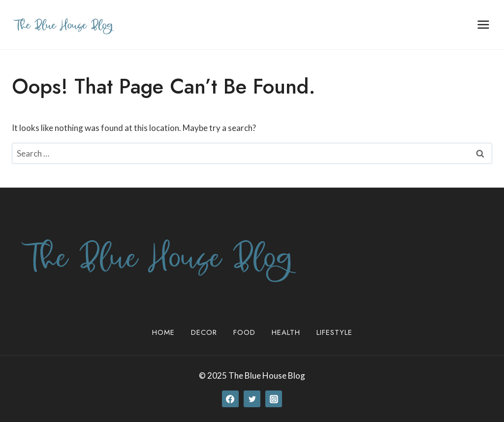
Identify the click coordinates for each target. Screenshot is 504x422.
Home (163, 332)
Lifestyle (334, 332)
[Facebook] (230, 399)
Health (286, 332)
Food (244, 332)
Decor (204, 332)
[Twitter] (252, 399)
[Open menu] (483, 24)
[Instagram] (274, 399)
